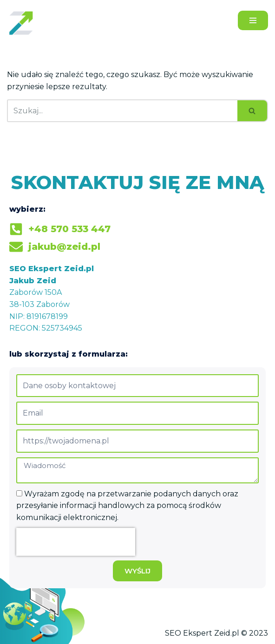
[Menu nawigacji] (253, 20)
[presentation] (76, 542)
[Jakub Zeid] (23, 23)
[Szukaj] (122, 111)
